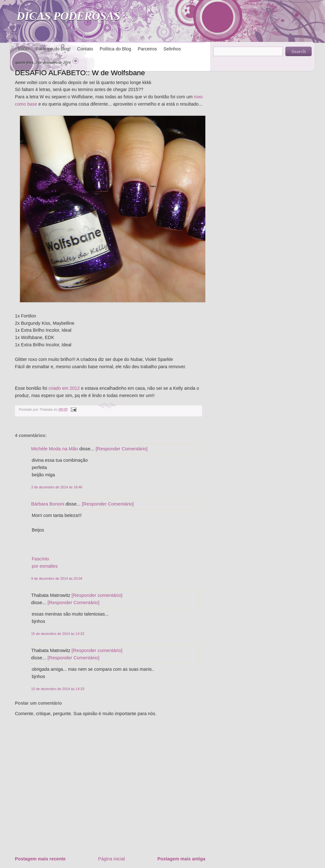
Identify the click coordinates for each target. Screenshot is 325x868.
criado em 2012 (64, 388)
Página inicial (111, 859)
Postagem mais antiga (181, 859)
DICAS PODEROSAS (68, 16)
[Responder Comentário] (121, 449)
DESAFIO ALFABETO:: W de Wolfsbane (80, 73)
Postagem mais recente (40, 859)
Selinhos (172, 49)
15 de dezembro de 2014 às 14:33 (58, 689)
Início (23, 49)
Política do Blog (115, 49)
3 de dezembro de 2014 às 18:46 (57, 487)
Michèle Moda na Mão (55, 449)
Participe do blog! (53, 49)
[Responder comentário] (97, 595)
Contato (85, 49)
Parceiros (147, 49)
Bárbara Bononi (48, 504)
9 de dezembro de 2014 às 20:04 (57, 578)
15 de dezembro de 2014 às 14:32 (58, 634)
